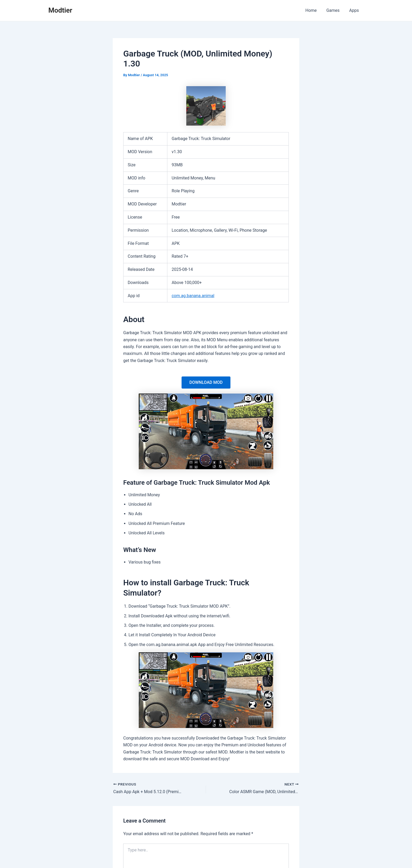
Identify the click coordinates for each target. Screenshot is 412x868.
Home (314, 10)
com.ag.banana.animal (193, 296)
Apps (355, 10)
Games (335, 10)
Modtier (60, 10)
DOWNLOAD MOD (206, 382)
